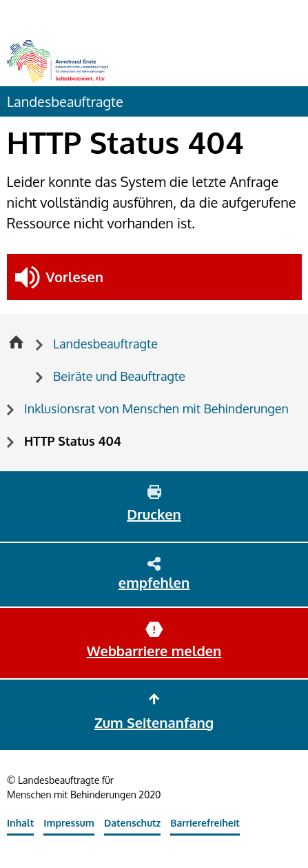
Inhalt (20, 823)
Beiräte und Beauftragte (119, 376)
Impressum (69, 823)
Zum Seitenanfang (154, 722)
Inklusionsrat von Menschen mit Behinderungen (156, 408)
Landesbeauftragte (65, 101)
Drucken (154, 514)
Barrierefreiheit (205, 823)
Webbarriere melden (154, 651)
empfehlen (154, 582)
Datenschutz (132, 823)
